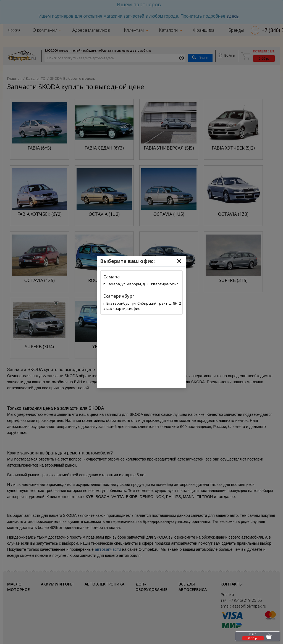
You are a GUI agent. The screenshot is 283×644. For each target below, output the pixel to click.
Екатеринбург (119, 296)
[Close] (179, 261)
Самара (112, 277)
